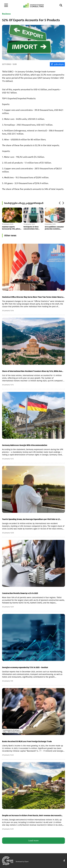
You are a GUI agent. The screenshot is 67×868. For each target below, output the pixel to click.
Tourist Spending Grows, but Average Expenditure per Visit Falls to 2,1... (32, 519)
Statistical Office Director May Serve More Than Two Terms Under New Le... (33, 297)
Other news (10, 236)
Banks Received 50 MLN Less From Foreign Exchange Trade (27, 741)
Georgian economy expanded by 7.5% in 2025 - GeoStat (25, 667)
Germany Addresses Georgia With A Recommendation (25, 445)
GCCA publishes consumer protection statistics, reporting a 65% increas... (54, 228)
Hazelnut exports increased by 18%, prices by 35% (11, 228)
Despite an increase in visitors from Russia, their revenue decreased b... (32, 816)
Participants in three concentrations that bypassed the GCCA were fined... (33, 228)
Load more (33, 841)
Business (6, 14)
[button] (60, 203)
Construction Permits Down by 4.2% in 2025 (20, 593)
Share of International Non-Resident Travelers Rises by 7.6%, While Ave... (33, 371)
